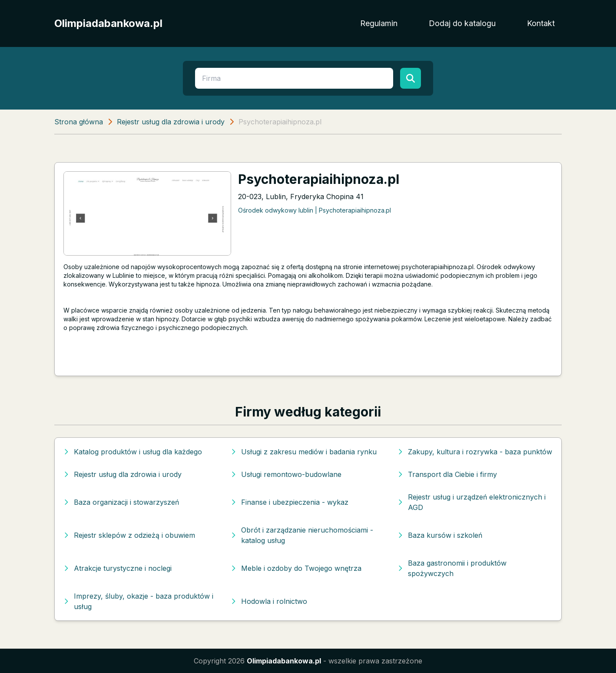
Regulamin (379, 23)
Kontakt (541, 23)
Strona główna (79, 122)
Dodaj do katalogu (462, 23)
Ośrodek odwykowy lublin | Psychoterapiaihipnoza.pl (315, 210)
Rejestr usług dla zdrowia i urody (171, 122)
